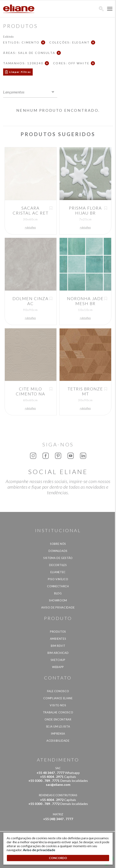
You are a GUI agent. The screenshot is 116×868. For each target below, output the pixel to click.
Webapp (58, 667)
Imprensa (58, 734)
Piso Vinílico (58, 579)
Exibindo (8, 37)
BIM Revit (58, 646)
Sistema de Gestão (58, 558)
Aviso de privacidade (58, 607)
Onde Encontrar (58, 719)
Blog (58, 593)
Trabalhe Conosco (58, 712)
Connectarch (58, 586)
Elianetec (58, 572)
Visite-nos (58, 705)
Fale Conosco (58, 691)
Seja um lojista (58, 726)
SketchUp (58, 660)
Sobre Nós (58, 544)
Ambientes (58, 639)
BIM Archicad (58, 653)
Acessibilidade (58, 741)
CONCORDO (58, 858)
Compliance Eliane (58, 698)
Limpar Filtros (20, 72)
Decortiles (58, 565)
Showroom (58, 600)
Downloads (58, 551)
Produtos (58, 632)
